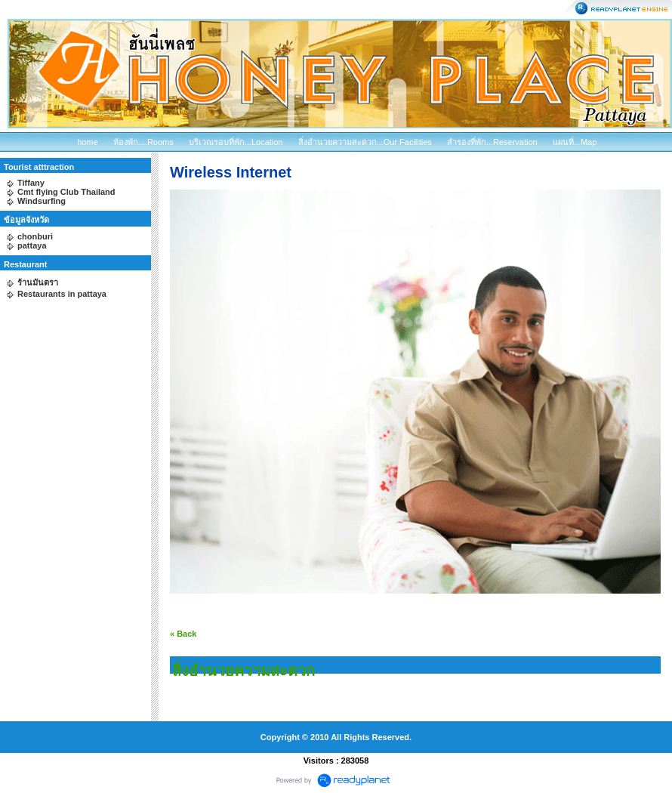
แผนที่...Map (575, 142)
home (88, 142)
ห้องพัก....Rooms (143, 142)
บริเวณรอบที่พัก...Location (236, 142)
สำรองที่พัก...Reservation (492, 142)
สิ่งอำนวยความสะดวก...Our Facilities (365, 142)
